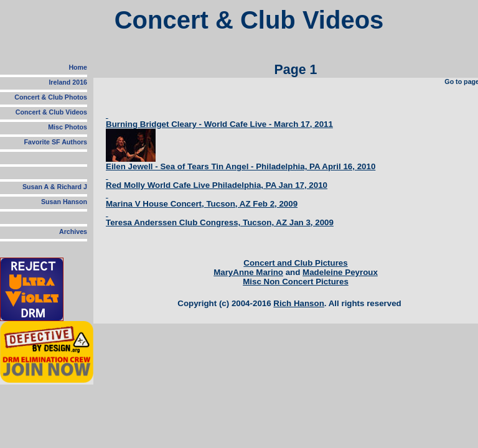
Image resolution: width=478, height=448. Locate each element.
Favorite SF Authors (56, 142)
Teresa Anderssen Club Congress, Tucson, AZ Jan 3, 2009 (220, 222)
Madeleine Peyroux (340, 272)
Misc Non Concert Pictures (296, 282)
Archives (73, 231)
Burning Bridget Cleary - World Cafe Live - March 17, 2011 (219, 124)
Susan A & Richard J (55, 187)
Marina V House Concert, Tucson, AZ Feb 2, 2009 (202, 204)
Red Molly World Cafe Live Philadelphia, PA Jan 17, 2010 (217, 185)
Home (78, 67)
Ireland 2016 (68, 82)
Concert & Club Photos (51, 97)
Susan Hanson (64, 202)
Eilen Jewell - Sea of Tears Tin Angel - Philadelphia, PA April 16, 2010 (241, 166)
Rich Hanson (298, 303)
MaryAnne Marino (248, 272)
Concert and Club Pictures (295, 263)
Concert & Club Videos (51, 112)
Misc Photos (68, 127)
